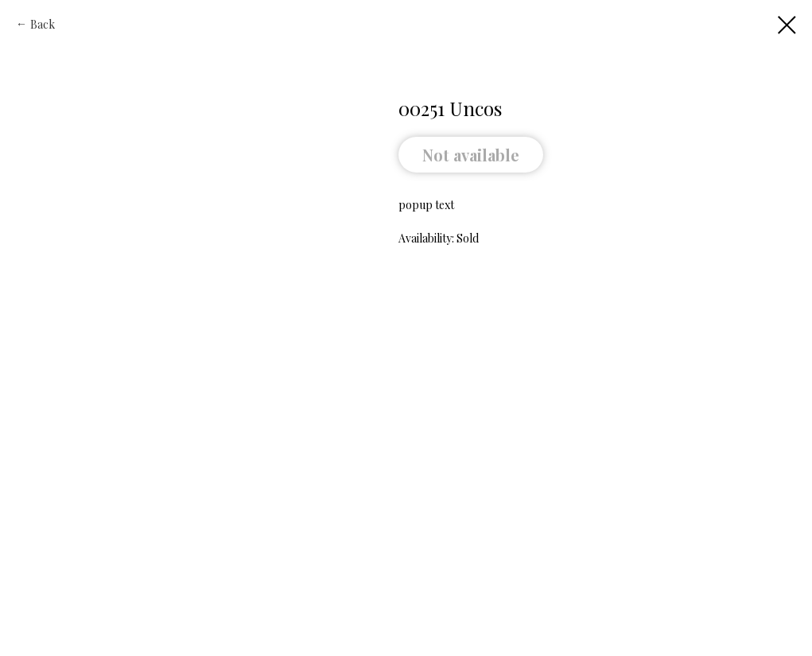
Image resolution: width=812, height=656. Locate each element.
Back (43, 24)
